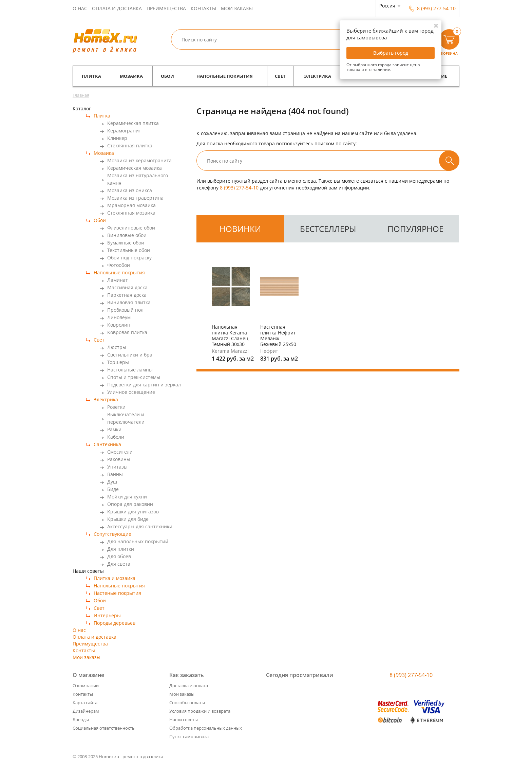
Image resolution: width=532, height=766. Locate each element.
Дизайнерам (86, 711)
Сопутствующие (112, 534)
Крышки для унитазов (133, 512)
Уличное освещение (131, 392)
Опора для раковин (130, 504)
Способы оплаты (187, 703)
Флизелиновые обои (131, 228)
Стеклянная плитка (130, 145)
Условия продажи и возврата (200, 711)
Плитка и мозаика (115, 578)
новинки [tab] (240, 229)
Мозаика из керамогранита (139, 160)
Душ (112, 482)
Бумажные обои (126, 243)
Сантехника (107, 444)
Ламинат (118, 280)
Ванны (115, 474)
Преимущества (166, 8)
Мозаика (131, 76)
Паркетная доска (127, 295)
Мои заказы (237, 8)
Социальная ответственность (104, 728)
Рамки (114, 429)
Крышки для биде (128, 519)
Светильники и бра (130, 355)
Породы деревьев (115, 623)
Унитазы (117, 467)
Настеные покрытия (117, 593)
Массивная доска (127, 287)
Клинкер (117, 138)
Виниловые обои (127, 235)
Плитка (91, 76)
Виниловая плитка (129, 302)
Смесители (120, 452)
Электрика (318, 76)
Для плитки (121, 549)
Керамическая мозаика (135, 168)
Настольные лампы (130, 370)
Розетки (116, 407)
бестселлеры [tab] (328, 229)
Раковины (119, 459)
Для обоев (119, 556)
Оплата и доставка (117, 8)
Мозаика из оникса (130, 190)
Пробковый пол (125, 310)
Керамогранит (124, 131)
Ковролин (119, 325)
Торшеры (118, 362)
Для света (119, 564)
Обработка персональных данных (206, 728)
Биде (113, 489)
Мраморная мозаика (131, 205)
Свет (280, 76)
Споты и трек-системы (134, 377)
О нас (80, 8)
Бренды (81, 719)
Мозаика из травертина (135, 198)
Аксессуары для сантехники (140, 526)
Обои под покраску (129, 258)
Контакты (203, 8)
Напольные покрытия (225, 76)
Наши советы (184, 719)
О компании (86, 686)
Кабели (116, 437)
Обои (167, 76)
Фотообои (119, 265)
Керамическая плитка (133, 123)
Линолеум (119, 317)
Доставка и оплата (189, 686)
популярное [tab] (415, 229)
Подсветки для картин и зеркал (144, 385)
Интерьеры (107, 615)
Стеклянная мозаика (131, 213)
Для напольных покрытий (138, 541)
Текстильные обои (129, 250)
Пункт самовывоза (189, 736)
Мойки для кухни (127, 497)
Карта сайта (85, 703)
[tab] (240, 229)
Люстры (117, 347)
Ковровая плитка (127, 332)
